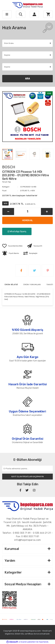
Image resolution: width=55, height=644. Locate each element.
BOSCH (9, 167)
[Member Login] (34, 14)
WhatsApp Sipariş (17, 232)
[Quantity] (27, 212)
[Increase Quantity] (47, 212)
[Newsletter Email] (27, 469)
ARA (27, 79)
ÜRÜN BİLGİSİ (11, 285)
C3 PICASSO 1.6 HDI (28, 187)
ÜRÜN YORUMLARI (32, 285)
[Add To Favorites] (12, 246)
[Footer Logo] (27, 506)
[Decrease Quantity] (8, 212)
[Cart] (48, 14)
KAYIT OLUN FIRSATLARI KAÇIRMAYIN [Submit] (28, 477)
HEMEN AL (27, 220)
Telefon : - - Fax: (28, 535)
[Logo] (28, 5)
